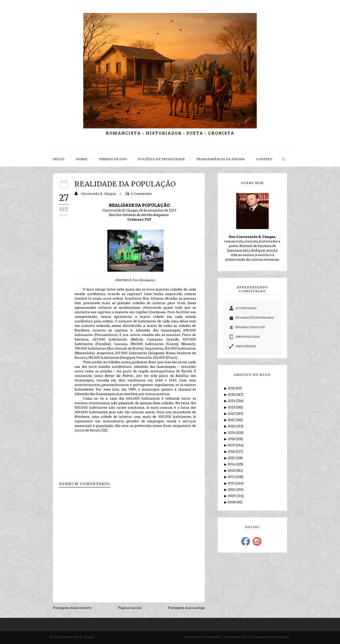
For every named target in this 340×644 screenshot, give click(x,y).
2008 (232, 502)
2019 (232, 433)
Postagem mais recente (72, 608)
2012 (232, 477)
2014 (232, 464)
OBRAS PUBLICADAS (244, 337)
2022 (232, 414)
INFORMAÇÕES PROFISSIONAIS (251, 318)
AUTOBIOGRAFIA (243, 308)
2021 (232, 420)
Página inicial (130, 608)
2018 (232, 439)
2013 (232, 471)
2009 (232, 496)
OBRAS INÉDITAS (242, 346)
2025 (232, 395)
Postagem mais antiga (186, 608)
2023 (232, 407)
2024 (232, 401)
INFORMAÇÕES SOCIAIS (247, 327)
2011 (231, 483)
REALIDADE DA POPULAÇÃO (125, 184)
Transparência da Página (270, 637)
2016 (232, 452)
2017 (232, 445)
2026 (232, 388)
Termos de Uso (235, 637)
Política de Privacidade (202, 637)
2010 (232, 490)
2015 (232, 458)
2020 (232, 426)
